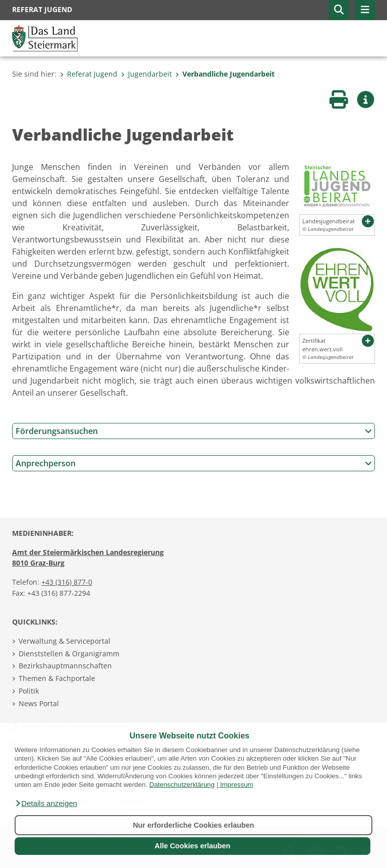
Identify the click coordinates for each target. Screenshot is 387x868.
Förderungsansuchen (194, 431)
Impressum (237, 785)
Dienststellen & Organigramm (69, 654)
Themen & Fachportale (57, 678)
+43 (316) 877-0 (67, 582)
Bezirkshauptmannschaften (65, 666)
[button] (46, 803)
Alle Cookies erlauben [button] (192, 846)
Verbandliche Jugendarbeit (225, 74)
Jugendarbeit (146, 74)
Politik (29, 691)
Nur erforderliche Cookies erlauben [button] (194, 825)
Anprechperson (194, 463)
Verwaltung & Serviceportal (64, 641)
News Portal (39, 703)
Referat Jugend (89, 74)
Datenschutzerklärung (182, 785)
